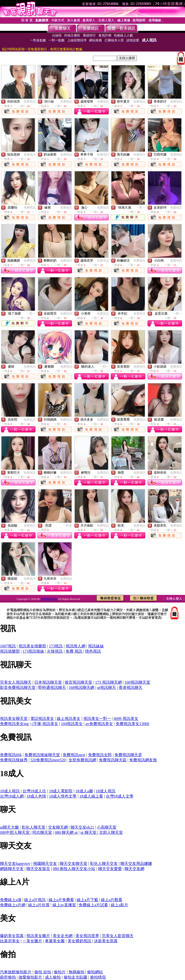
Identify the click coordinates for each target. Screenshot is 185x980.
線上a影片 (120, 905)
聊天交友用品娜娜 (136, 864)
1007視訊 (8, 646)
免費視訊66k (11, 755)
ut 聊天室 (89, 832)
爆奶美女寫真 (12, 936)
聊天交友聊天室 (74, 864)
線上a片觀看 (112, 900)
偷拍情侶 (98, 977)
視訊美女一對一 (97, 719)
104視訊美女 (72, 724)
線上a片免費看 (61, 900)
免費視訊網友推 (143, 760)
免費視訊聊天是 (128, 755)
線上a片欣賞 (39, 905)
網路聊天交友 (12, 869)
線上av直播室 (64, 905)
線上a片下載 (87, 900)
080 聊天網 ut (66, 832)
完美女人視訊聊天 (16, 682)
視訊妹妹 (96, 646)
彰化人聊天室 (34, 827)
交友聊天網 (58, 827)
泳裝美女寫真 (106, 941)
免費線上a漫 (11, 900)
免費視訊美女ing (14, 724)
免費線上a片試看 (93, 905)
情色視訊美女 (49, 599)
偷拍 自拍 (43, 972)
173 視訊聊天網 (109, 682)
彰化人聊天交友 (104, 864)
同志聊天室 (42, 832)
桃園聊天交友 (45, 864)
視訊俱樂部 (10, 651)
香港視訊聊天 (130, 687)
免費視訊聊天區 (113, 760)
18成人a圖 (84, 791)
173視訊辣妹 (33, 651)
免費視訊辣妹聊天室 (42, 755)
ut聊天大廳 (9, 827)
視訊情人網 (75, 646)
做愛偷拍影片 (30, 977)
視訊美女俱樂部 (32, 646)
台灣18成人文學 (120, 796)
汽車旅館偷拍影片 (16, 972)
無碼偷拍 (76, 972)
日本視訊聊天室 (48, 682)
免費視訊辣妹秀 (14, 760)
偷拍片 (60, 972)
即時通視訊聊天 (52, 687)
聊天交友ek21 (82, 827)
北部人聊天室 (111, 832)
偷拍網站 (95, 972)
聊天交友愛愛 (110, 869)
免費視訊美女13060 (132, 724)
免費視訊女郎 (100, 755)
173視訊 (56, 646)
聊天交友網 (134, 869)
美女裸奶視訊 (79, 941)
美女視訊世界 (87, 936)
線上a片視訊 (35, 900)
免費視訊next (74, 755)
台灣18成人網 (12, 796)
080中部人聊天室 (15, 832)
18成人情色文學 (63, 796)
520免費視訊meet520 (48, 760)
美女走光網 (63, 936)
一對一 (141, 208)
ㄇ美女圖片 (32, 941)
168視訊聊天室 (137, 682)
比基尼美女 (10, 941)
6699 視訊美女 (126, 719)
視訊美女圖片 (38, 936)
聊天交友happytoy (15, 864)
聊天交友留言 (38, 869)
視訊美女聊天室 (14, 719)
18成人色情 (36, 796)
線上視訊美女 (69, 719)
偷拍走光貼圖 (75, 977)
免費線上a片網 (13, 905)
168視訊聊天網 (81, 687)
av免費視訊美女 (99, 724)
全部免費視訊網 (82, 760)
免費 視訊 (74, 651)
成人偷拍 (53, 977)
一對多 (68, 526)
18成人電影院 (61, 791)
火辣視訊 (55, 651)
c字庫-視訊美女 (45, 724)
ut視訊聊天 (107, 687)
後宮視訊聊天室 (78, 682)
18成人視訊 (10, 791)
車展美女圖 (55, 941)
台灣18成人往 (34, 791)
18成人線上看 (91, 796)
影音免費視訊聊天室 (18, 687)
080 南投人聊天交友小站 (74, 869)
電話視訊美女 (42, 719)
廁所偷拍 (8, 977)
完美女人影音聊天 (118, 936)
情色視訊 (93, 651)
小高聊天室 (107, 827)
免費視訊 (30, 102)
